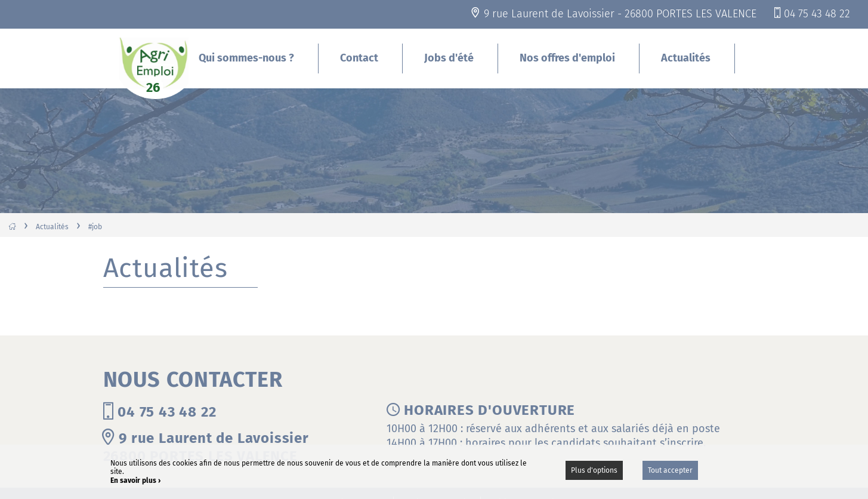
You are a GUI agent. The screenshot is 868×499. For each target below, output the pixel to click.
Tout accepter (670, 470)
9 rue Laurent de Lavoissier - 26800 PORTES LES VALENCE (620, 14)
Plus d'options (594, 470)
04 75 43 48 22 (817, 14)
